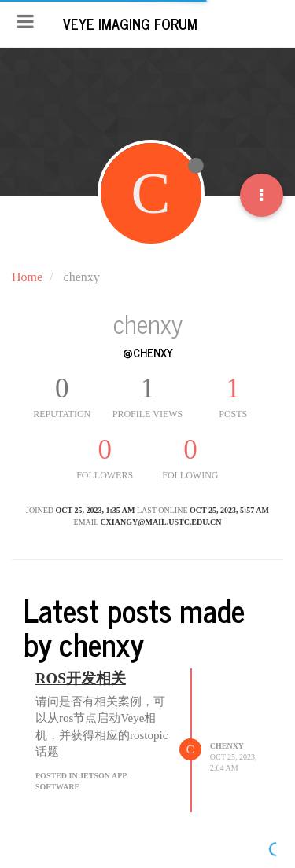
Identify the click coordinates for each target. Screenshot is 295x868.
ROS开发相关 (81, 678)
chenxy (227, 746)
